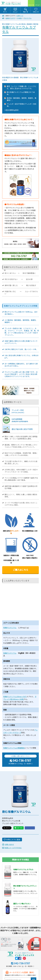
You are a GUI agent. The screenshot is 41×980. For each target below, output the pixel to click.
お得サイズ (20, 16)
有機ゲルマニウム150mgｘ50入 (15, 697)
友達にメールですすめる (13, 848)
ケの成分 (19, 18)
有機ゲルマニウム (10, 628)
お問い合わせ (9, 844)
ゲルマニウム (28, 18)
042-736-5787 (22, 760)
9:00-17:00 (31, 5)
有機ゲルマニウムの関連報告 (14, 748)
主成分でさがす (10, 18)
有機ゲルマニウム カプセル (19, 29)
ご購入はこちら (21, 570)
